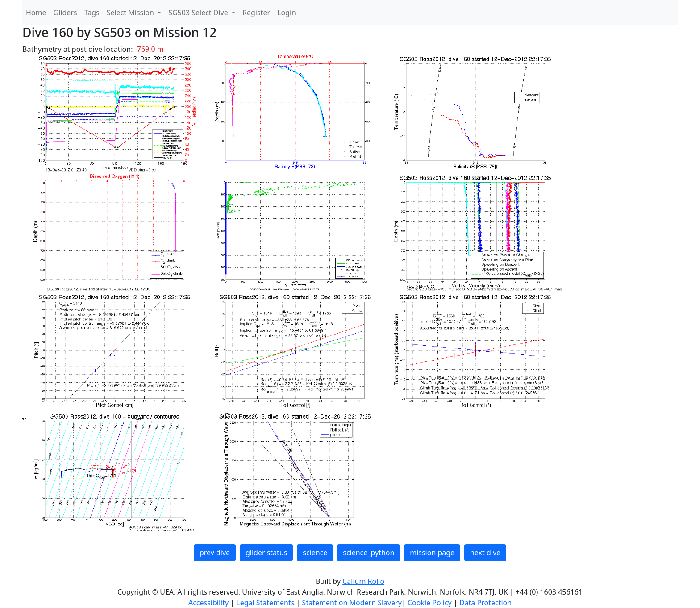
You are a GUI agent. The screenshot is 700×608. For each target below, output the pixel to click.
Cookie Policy (431, 603)
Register (256, 13)
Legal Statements (266, 603)
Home (36, 13)
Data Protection (485, 603)
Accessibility (209, 603)
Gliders (65, 13)
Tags (92, 13)
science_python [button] (369, 553)
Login (287, 13)
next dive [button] (485, 553)
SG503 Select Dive (199, 13)
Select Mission (131, 13)
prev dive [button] (215, 553)
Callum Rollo (363, 581)
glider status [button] (266, 553)
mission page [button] (432, 553)
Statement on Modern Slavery (352, 603)
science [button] (315, 553)
